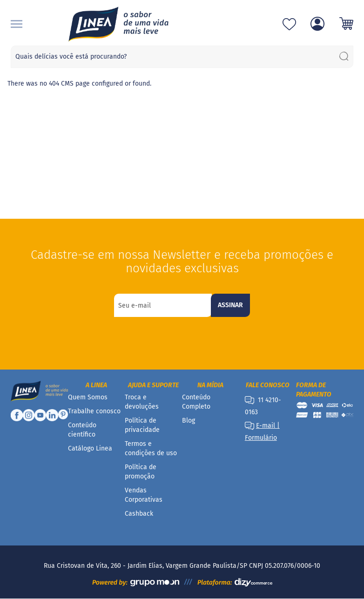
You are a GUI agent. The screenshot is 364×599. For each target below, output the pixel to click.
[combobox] (182, 57)
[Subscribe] (230, 305)
